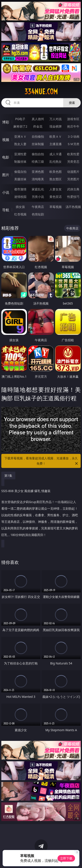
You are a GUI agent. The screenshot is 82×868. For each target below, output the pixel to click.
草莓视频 (56, 207)
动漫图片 (73, 172)
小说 (6, 192)
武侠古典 (73, 189)
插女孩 (20, 207)
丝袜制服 (38, 144)
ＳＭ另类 (73, 144)
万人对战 (56, 119)
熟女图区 (56, 179)
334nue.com (41, 92)
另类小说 (38, 197)
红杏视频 (20, 214)
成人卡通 (56, 154)
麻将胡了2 (20, 126)
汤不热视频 (73, 207)
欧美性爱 (73, 154)
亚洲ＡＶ (20, 136)
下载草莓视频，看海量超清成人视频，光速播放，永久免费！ (42, 461)
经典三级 (38, 162)
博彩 (6, 122)
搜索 (72, 103)
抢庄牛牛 (73, 126)
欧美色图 (56, 172)
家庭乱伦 (38, 189)
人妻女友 (56, 189)
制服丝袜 (20, 162)
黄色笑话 (56, 197)
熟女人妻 (20, 144)
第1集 (8, 476)
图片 (6, 175)
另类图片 (73, 179)
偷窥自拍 (20, 172)
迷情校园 (20, 197)
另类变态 (73, 162)
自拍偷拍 (38, 136)
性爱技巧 (73, 197)
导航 (6, 210)
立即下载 (66, 858)
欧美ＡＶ (56, 136)
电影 (6, 157)
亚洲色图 (38, 172)
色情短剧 (38, 214)
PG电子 (20, 119)
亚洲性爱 (20, 154)
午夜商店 (38, 207)
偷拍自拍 (38, 154)
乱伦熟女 (56, 162)
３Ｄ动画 (73, 136)
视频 (6, 140)
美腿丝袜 (20, 179)
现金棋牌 (56, 126)
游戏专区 (73, 119)
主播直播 (56, 144)
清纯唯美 (38, 179)
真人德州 (38, 119)
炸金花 (38, 126)
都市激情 (20, 189)
